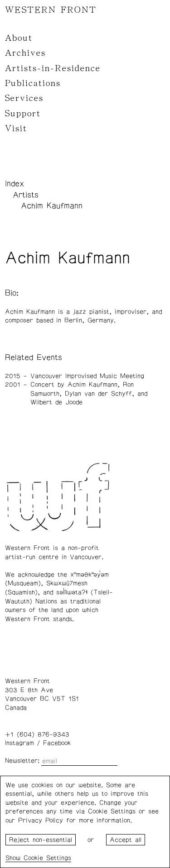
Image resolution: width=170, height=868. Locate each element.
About (19, 38)
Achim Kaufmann (52, 206)
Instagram (19, 743)
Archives (25, 53)
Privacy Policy (41, 820)
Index (15, 184)
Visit (16, 129)
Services (24, 98)
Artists (26, 195)
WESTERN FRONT (51, 10)
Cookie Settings (47, 858)
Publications (33, 83)
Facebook (57, 743)
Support (23, 114)
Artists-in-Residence (53, 68)
